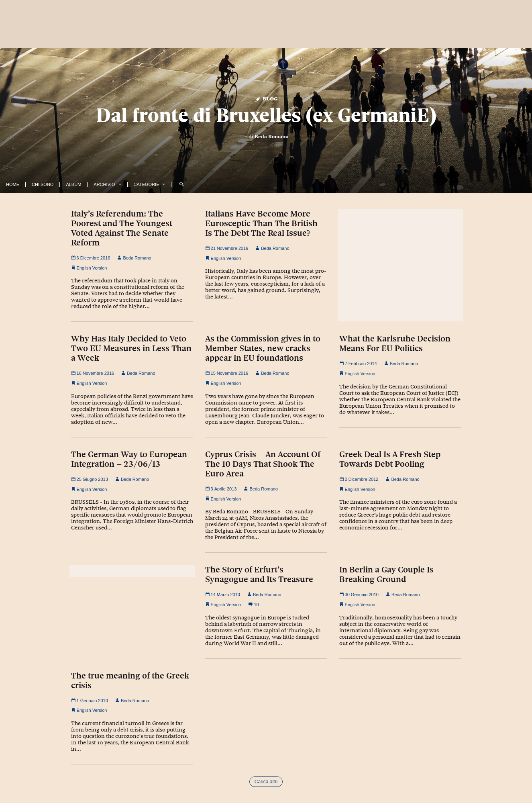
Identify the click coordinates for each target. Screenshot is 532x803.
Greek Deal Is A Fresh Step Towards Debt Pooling (390, 459)
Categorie (147, 184)
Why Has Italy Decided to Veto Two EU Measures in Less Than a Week (131, 348)
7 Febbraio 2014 (358, 364)
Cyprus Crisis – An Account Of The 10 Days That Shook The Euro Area (263, 464)
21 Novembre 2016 (227, 248)
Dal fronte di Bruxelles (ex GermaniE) (266, 115)
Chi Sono (43, 184)
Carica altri (266, 782)
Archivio (104, 184)
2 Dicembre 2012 (359, 479)
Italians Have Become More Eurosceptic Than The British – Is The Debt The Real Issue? (265, 223)
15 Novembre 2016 (227, 373)
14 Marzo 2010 (223, 595)
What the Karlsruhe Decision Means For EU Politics (395, 343)
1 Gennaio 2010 (90, 701)
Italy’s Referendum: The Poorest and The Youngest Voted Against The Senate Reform (122, 228)
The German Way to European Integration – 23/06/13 (129, 459)
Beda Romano (271, 137)
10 (253, 605)
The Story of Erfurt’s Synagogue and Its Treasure (259, 574)
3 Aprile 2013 (221, 489)
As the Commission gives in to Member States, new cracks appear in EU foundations (263, 348)
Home (13, 184)
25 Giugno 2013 (90, 479)
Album (73, 184)
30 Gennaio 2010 (359, 595)
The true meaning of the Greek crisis (130, 680)
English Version (92, 268)
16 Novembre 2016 (93, 373)
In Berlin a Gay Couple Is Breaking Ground (386, 574)
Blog (266, 98)
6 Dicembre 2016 (91, 258)
